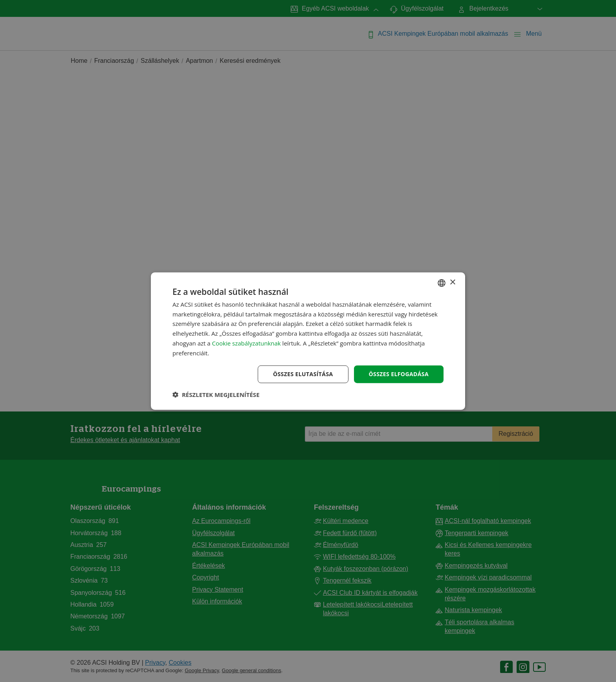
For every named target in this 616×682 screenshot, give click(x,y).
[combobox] (442, 283)
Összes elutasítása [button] (303, 374)
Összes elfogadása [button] (399, 374)
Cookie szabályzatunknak (247, 343)
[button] (216, 395)
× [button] (452, 282)
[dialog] (308, 341)
